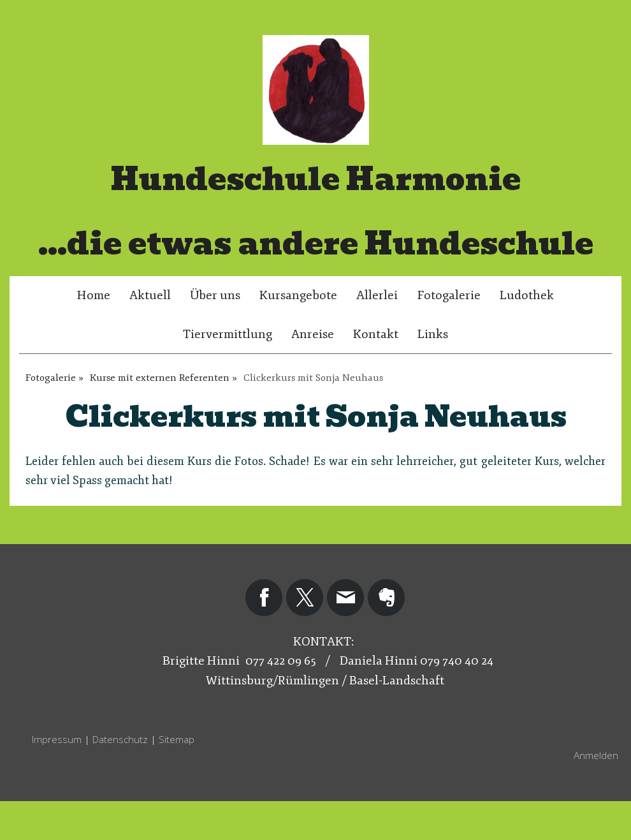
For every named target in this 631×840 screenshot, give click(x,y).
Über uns (215, 295)
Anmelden (596, 755)
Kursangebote (298, 295)
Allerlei (377, 295)
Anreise (313, 334)
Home (94, 295)
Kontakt (376, 334)
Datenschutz (120, 739)
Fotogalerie (449, 295)
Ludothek (527, 295)
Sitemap (177, 739)
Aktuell (150, 295)
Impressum (57, 739)
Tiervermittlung (228, 334)
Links (433, 334)
